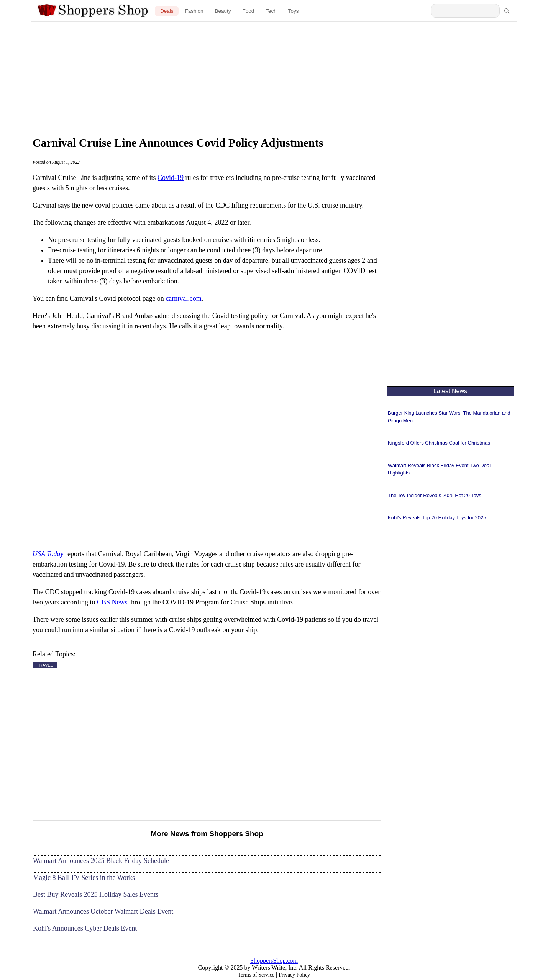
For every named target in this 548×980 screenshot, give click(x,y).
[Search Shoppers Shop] (465, 11)
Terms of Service (256, 975)
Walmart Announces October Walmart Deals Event (103, 911)
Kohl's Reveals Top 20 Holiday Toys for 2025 (437, 518)
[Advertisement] (274, 77)
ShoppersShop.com (274, 961)
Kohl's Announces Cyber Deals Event (85, 928)
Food (249, 11)
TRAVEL (45, 665)
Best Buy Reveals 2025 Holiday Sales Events (96, 894)
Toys (294, 11)
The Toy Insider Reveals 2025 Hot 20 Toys (435, 495)
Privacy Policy (294, 975)
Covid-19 (171, 178)
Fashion (194, 11)
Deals (167, 11)
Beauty (223, 11)
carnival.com (183, 298)
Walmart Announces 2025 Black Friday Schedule (101, 861)
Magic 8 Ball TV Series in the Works (84, 878)
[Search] (507, 11)
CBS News (112, 602)
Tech (271, 11)
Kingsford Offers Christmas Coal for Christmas (439, 443)
